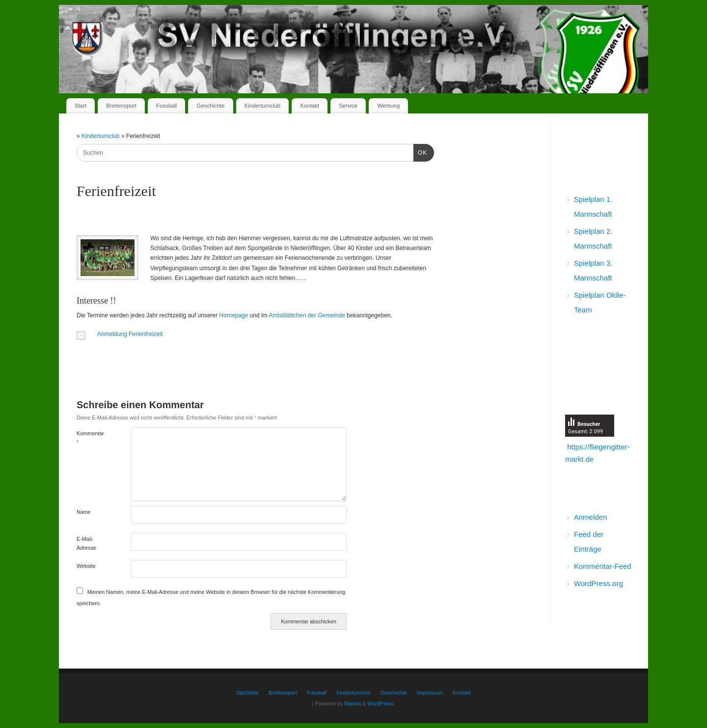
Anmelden (591, 517)
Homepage (234, 315)
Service (348, 106)
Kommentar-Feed (603, 566)
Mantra (353, 703)
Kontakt (310, 106)
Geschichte (211, 106)
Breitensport (121, 106)
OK (420, 152)
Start (81, 106)
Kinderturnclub (262, 106)
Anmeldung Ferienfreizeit (130, 334)
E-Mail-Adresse (86, 543)
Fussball (166, 106)
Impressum (430, 693)
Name (84, 512)
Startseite (247, 693)
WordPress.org (598, 583)
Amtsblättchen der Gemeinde (307, 315)
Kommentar (90, 438)
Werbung (388, 106)
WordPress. (381, 703)
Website (86, 566)
